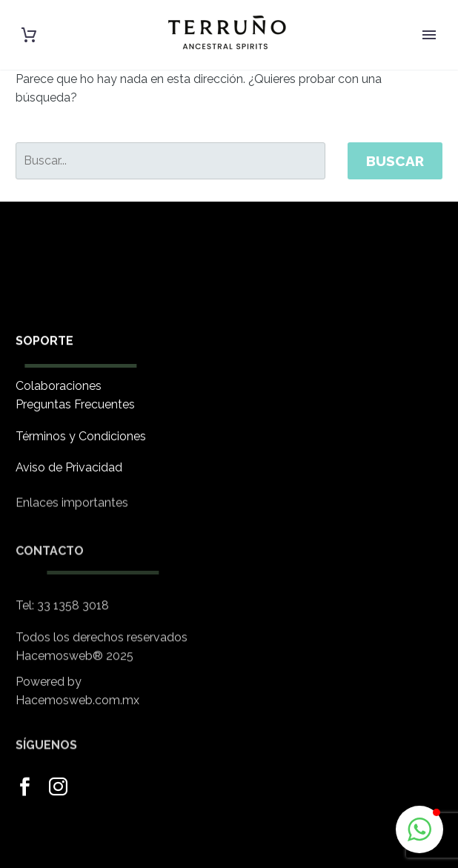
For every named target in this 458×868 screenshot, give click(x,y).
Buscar (395, 161)
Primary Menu (429, 35)
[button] (419, 829)
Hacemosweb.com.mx (77, 710)
